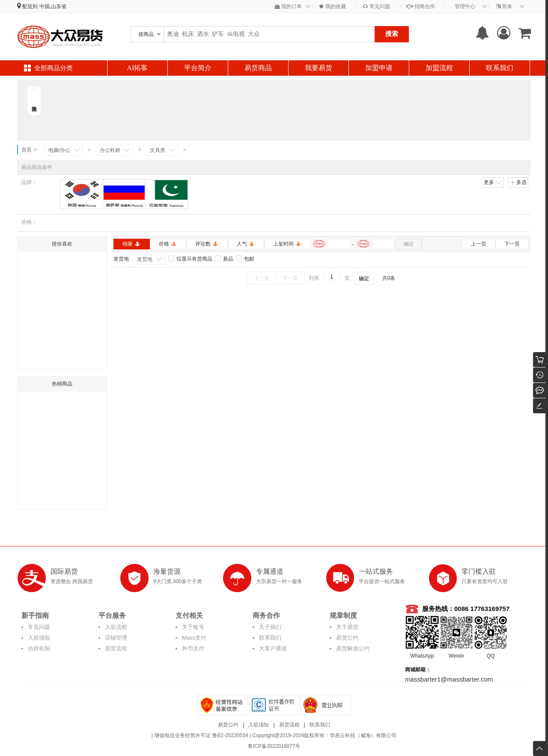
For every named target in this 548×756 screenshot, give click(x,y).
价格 (168, 244)
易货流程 (116, 648)
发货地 (145, 259)
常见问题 (376, 6)
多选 (518, 182)
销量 (132, 244)
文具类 (158, 150)
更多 (493, 182)
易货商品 (258, 68)
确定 (409, 244)
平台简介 (198, 68)
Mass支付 (194, 638)
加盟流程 (439, 68)
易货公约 (347, 638)
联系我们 (500, 68)
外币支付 (193, 648)
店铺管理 (116, 638)
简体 (504, 6)
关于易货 (347, 627)
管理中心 (465, 6)
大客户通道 (273, 648)
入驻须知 (39, 638)
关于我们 (270, 627)
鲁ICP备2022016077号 (274, 746)
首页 (27, 150)
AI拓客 (138, 68)
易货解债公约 (353, 648)
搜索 (392, 34)
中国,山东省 (53, 6)
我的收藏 (332, 6)
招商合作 (420, 6)
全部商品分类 (54, 68)
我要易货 (319, 68)
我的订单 (288, 6)
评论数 (207, 244)
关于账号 (193, 627)
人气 (246, 244)
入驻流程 (116, 627)
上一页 (479, 244)
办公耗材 (110, 150)
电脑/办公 (59, 150)
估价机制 (39, 648)
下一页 (512, 244)
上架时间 (287, 244)
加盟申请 (379, 68)
